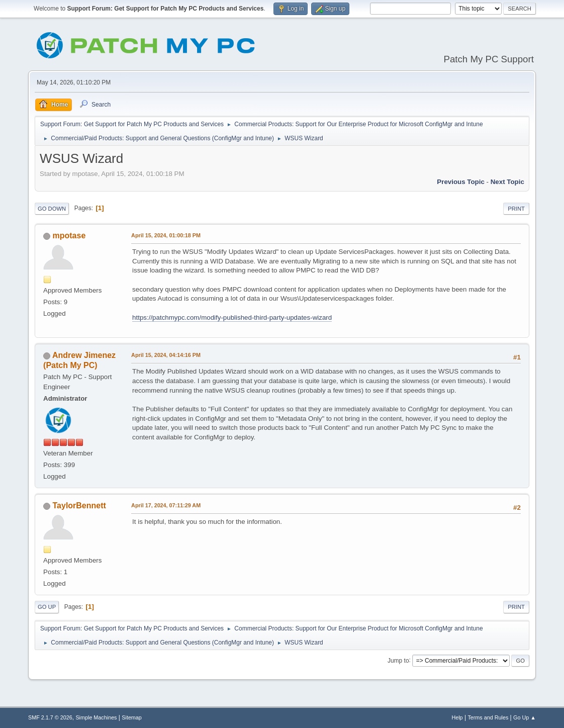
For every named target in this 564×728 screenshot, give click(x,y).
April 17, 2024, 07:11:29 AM (166, 505)
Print (516, 209)
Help (457, 717)
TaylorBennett (79, 506)
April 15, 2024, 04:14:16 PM (166, 355)
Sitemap (132, 717)
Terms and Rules (488, 717)
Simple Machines (96, 717)
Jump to (398, 660)
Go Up (47, 607)
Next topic (507, 182)
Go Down (52, 209)
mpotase (69, 236)
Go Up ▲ (525, 717)
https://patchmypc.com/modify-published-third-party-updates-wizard (232, 317)
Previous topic (461, 182)
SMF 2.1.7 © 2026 (50, 717)
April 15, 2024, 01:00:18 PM (166, 235)
